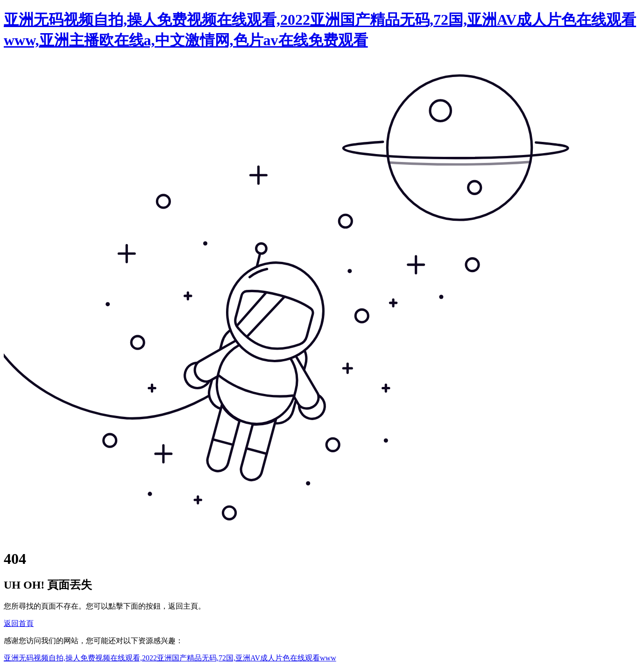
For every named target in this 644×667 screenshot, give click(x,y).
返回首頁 (19, 623)
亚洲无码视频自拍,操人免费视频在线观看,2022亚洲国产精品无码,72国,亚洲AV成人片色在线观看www (170, 658)
